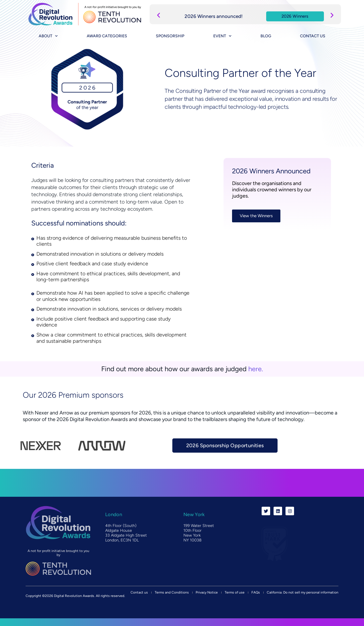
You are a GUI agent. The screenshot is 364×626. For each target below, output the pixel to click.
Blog (266, 36)
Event (222, 36)
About (48, 36)
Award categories (107, 36)
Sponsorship (170, 36)
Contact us (313, 36)
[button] (159, 15)
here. (256, 369)
